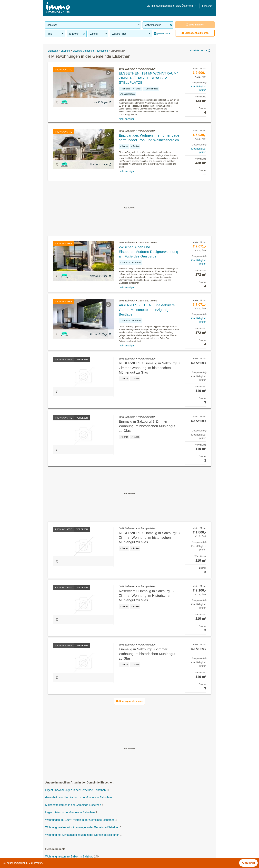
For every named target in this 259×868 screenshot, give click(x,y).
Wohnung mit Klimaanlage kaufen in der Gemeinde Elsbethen (82, 835)
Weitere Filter (131, 34)
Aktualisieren (195, 25)
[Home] (58, 8)
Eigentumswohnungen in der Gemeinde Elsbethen (76, 790)
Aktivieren (248, 863)
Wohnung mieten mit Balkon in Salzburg (69, 857)
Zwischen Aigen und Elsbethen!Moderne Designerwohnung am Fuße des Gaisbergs (148, 252)
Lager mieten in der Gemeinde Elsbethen (70, 813)
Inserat (206, 6)
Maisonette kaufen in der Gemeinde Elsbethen (73, 805)
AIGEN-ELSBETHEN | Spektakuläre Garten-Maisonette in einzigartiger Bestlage (147, 310)
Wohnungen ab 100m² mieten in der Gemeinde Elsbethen (80, 820)
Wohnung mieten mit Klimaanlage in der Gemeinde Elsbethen (82, 828)
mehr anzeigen (127, 119)
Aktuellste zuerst (199, 50)
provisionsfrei (164, 33)
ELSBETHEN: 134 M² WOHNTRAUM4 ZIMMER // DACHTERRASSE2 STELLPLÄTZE (149, 78)
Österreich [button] (189, 6)
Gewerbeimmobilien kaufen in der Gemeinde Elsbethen (78, 798)
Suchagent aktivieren (195, 33)
